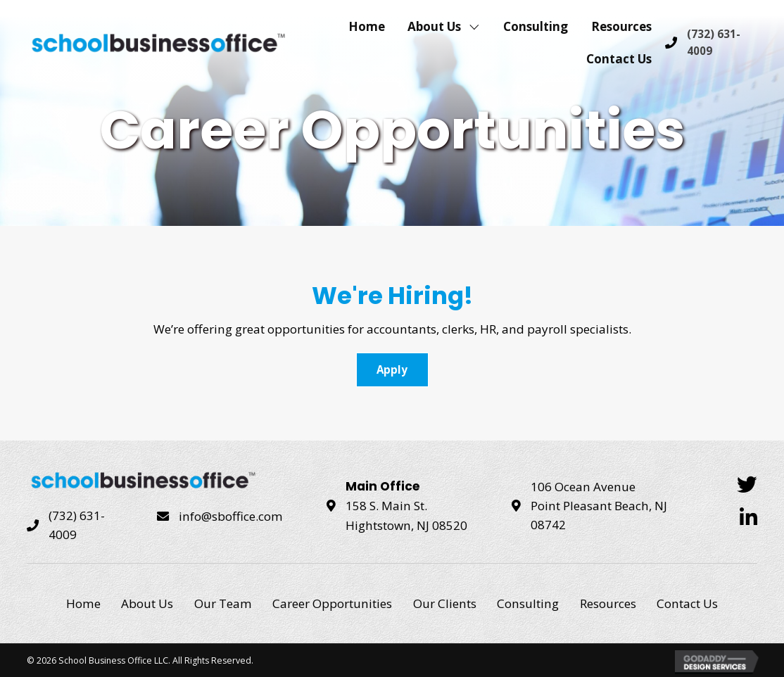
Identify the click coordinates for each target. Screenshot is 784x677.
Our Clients (445, 603)
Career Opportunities (332, 603)
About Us (147, 603)
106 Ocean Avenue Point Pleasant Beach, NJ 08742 (599, 506)
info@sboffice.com (231, 516)
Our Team (223, 603)
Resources (608, 603)
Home (83, 603)
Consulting (528, 603)
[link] (366, 26)
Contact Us (687, 603)
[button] (392, 370)
